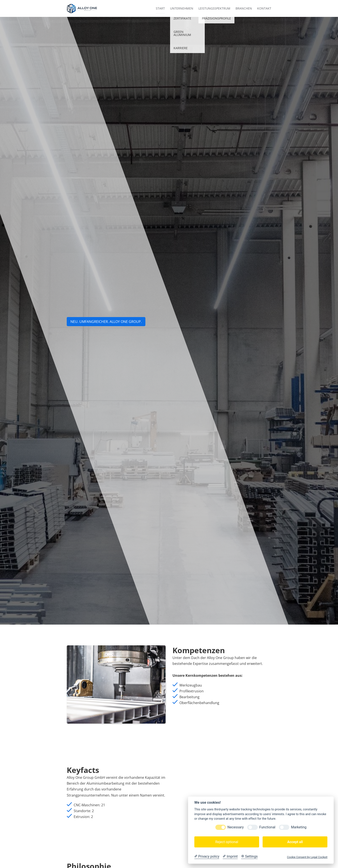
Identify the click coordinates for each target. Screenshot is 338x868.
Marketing (299, 827)
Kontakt (264, 8)
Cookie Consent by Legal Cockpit (307, 857)
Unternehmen (182, 8)
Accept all (295, 842)
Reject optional (227, 842)
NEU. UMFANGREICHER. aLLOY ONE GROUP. (106, 322)
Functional (267, 827)
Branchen (244, 8)
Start (160, 8)
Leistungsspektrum (214, 8)
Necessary (236, 827)
